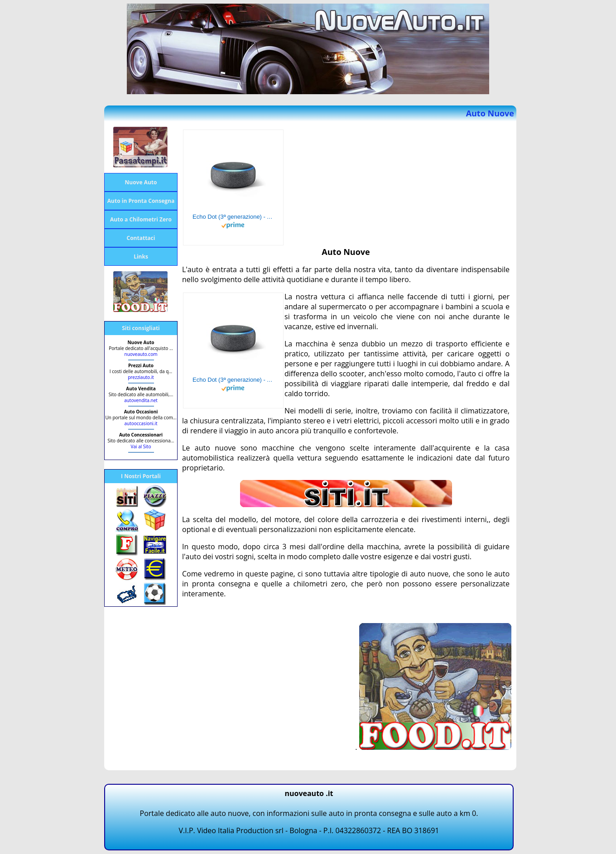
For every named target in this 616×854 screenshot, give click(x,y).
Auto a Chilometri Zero (141, 219)
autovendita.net (141, 400)
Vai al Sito (141, 446)
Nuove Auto (141, 182)
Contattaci (141, 238)
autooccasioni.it (141, 423)
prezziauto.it (141, 377)
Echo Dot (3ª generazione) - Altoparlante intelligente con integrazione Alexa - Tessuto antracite (233, 217)
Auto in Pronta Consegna (141, 201)
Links (141, 257)
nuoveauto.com (141, 354)
